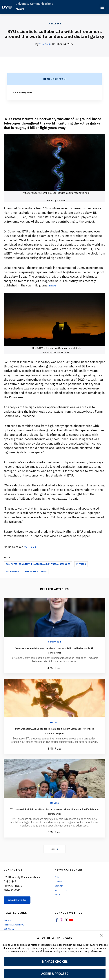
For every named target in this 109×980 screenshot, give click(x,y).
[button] (102, 936)
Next (55, 849)
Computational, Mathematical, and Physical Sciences (38, 564)
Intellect (54, 24)
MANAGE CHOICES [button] (55, 962)
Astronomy (12, 571)
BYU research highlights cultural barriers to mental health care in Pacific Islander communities (55, 811)
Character (54, 642)
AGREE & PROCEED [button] (55, 974)
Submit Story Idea (23, 901)
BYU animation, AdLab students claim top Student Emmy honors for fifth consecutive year (55, 730)
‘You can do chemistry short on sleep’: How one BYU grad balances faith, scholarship (55, 650)
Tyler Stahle (45, 44)
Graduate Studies (36, 571)
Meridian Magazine (24, 92)
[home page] (7, 7)
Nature (54, 285)
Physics (81, 564)
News (20, 9)
